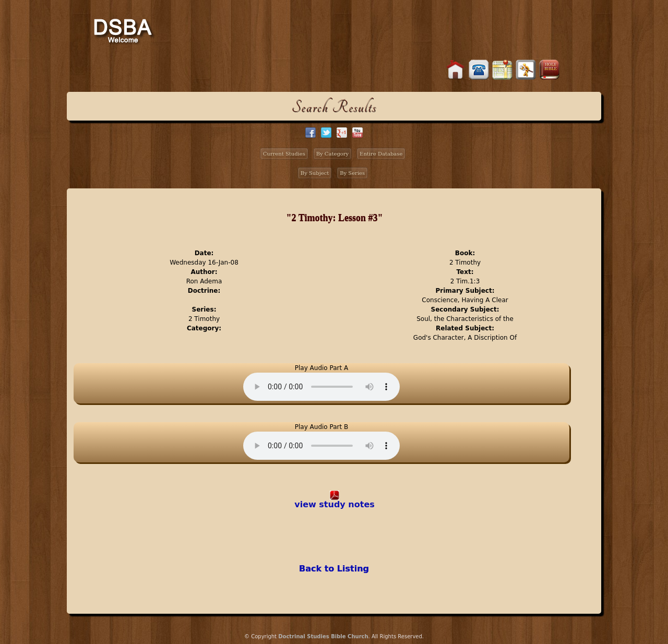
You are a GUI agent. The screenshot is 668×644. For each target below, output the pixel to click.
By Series (352, 173)
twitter (326, 133)
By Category (333, 154)
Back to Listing (334, 569)
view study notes (335, 504)
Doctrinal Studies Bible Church (323, 636)
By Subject (315, 173)
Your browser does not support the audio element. (321, 387)
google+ (342, 133)
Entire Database (381, 154)
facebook (311, 133)
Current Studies (284, 154)
